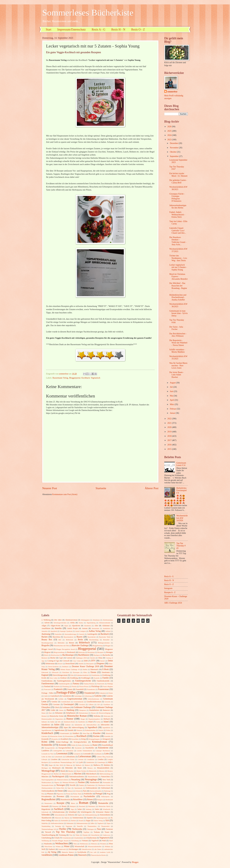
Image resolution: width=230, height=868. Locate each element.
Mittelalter (69, 768)
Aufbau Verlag (95, 631)
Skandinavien (46, 818)
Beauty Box (47, 640)
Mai (172, 396)
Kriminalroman (99, 742)
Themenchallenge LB (49, 829)
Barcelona (56, 637)
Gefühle (61, 699)
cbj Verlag (52, 852)
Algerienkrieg (91, 623)
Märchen (78, 774)
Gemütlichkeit (66, 702)
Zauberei (52, 849)
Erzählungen (86, 678)
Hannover (106, 710)
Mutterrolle (93, 771)
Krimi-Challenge (62, 742)
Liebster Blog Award (103, 757)
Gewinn (45, 704)
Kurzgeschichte (50, 748)
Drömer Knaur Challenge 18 (70, 669)
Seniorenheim (105, 815)
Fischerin (57, 686)
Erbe (72, 675)
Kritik (73, 745)
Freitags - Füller (47, 693)
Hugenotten (59, 719)
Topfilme (86, 832)
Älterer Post (152, 488)
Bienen (72, 643)
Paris (85, 791)
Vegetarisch (95, 378)
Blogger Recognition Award (66, 649)
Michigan (45, 768)
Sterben (73, 821)
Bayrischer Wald (105, 637)
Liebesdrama (70, 757)
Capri (61, 658)
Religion (100, 800)
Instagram (168, 588)
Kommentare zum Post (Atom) (65, 494)
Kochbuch (86, 378)
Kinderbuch (47, 733)
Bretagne (109, 652)
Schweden (46, 815)
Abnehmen (96, 620)
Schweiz (71, 815)
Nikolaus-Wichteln (69, 782)
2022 (170, 419)
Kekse (108, 730)
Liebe (107, 754)
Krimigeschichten (80, 742)
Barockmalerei (68, 637)
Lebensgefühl (58, 751)
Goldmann (66, 707)
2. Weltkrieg (46, 620)
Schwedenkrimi (60, 815)
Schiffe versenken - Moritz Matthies (177, 351)
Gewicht (107, 702)
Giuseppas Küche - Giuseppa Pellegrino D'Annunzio (177, 197)
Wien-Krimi (48, 846)
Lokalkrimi (91, 759)
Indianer (44, 722)
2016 (170, 445)
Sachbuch (59, 809)
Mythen (56, 774)
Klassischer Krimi (56, 736)
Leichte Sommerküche (85, 751)
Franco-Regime (108, 686)
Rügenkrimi (46, 809)
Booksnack (71, 652)
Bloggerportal (75, 378)
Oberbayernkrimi (47, 788)
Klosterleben (69, 736)
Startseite (101, 488)
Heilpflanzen (71, 713)
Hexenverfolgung (105, 713)
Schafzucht (107, 809)
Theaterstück (105, 826)
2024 (170, 135)
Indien (52, 722)
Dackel (102, 661)
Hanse (44, 713)
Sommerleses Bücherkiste (88, 13)
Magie (51, 765)
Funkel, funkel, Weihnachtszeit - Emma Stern (177, 215)
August (173, 383)
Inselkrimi (81, 722)
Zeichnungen (73, 849)
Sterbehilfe (64, 821)
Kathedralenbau (90, 730)
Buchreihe (106, 655)
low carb (93, 852)
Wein (75, 844)
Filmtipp (110, 684)
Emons (93, 672)
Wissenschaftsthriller (95, 846)
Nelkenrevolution (62, 780)
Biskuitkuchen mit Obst (61, 646)
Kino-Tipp (86, 733)
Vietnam (85, 841)
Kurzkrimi (78, 748)
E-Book (106, 669)
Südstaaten (70, 823)
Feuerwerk (101, 684)
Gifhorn (91, 704)
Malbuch (79, 765)
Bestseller (106, 640)
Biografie (45, 645)
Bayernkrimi (92, 637)
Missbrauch (56, 768)
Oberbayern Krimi (104, 785)
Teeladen (58, 826)
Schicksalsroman (58, 812)
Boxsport (100, 652)
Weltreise (94, 844)
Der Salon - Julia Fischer (176, 328)
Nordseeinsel (95, 782)
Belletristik (69, 640)
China (100, 658)
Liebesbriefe (58, 757)
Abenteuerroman (71, 620)
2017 (170, 440)
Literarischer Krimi (68, 759)
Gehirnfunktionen (93, 699)
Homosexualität (47, 719)
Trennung (62, 835)
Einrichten (66, 672)
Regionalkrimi (49, 799)
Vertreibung (75, 841)
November (174, 148)
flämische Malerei (68, 852)
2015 (170, 449)
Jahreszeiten (105, 725)
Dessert (60, 664)
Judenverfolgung (78, 727)
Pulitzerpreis (105, 796)
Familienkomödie (103, 681)
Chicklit (92, 658)
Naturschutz (105, 777)
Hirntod (44, 716)
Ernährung (106, 675)
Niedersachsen (46, 782)
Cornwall (66, 661)
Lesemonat (62, 753)
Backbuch (105, 634)
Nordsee (81, 782)
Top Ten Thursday (66, 832)
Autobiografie (92, 634)
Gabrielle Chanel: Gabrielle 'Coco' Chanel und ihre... (178, 231)
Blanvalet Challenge (80, 645)
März (172, 404)
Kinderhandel (65, 733)
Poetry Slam (77, 794)
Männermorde (67, 774)
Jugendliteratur (46, 730)
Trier (71, 835)
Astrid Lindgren (81, 631)
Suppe (88, 821)
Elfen (85, 672)
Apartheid (54, 631)
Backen (45, 637)
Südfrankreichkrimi (57, 823)
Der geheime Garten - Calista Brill (178, 181)
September (174, 156)
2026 (170, 127)
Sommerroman (78, 818)
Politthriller (88, 794)
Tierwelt (48, 832)
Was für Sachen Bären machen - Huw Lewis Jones (178, 365)
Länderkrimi (90, 762)
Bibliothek (61, 643)
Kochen (96, 736)
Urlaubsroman (91, 838)
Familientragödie (64, 684)
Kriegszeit (106, 739)
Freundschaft (90, 693)
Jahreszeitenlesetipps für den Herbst (178, 207)
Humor (70, 719)
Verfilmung (45, 841)
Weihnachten (62, 843)
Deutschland (70, 664)
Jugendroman (59, 730)
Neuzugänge (91, 779)
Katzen (101, 730)
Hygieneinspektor (94, 719)
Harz (50, 713)
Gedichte (98, 696)
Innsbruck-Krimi (69, 722)
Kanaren (79, 730)
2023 (170, 140)
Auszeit (82, 634)
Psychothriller (89, 796)
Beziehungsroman (47, 643)
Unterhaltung (46, 838)
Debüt (110, 661)
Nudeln (81, 785)
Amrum (85, 628)
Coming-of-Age (53, 661)
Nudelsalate (91, 785)
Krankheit (64, 739)
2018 (170, 436)
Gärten (61, 710)
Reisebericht (65, 800)
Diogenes (100, 663)
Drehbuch (65, 666)
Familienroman (48, 684)
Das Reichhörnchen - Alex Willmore (178, 335)
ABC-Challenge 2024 (173, 603)
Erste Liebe (53, 678)
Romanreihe (103, 803)
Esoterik (97, 678)
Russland (82, 806)
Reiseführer (78, 799)
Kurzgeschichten (65, 748)
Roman (84, 803)
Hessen (93, 713)
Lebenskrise (69, 751)
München (45, 777)
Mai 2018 (59, 765)
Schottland (73, 812)
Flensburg (66, 686)
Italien (57, 725)
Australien (58, 634)
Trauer (107, 832)
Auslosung (46, 634)
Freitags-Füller (66, 693)
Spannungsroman (102, 818)
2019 (170, 432)
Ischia (98, 722)
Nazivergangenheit (48, 780)
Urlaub (57, 838)
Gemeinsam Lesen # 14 (181, 464)
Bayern (80, 637)
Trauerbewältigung (48, 835)
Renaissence (48, 803)
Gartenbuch (55, 696)
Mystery (102, 771)
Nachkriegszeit (58, 776)
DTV (93, 661)
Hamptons (83, 710)
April (172, 400)
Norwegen (61, 785)
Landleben (45, 751)
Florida (74, 686)
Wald (104, 841)
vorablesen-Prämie (66, 855)
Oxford (78, 791)
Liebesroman (85, 756)
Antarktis (45, 631)
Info (59, 722)
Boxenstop (91, 652)
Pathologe (107, 791)
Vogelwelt (95, 841)
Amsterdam (95, 628)
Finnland (47, 686)
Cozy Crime (77, 661)
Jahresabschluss (92, 725)
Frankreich (58, 689)
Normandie (107, 782)
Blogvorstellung (59, 652)
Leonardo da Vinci (48, 754)
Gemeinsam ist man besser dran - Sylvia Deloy (178, 313)
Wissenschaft (79, 846)
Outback (70, 791)
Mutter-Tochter (81, 771)
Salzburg (89, 809)
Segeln (80, 815)
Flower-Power (84, 686)
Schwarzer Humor (103, 812)
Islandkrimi (46, 725)
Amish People (72, 628)
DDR (86, 661)
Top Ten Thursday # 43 (181, 546)
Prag (108, 794)
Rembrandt (109, 800)
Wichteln (103, 844)
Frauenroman (103, 689)
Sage (72, 809)
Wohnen (108, 846)
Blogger (108, 646)
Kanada (70, 730)
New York (106, 780)
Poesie (68, 794)
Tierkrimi (109, 829)
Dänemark (94, 669)
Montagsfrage (48, 771)
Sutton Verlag (98, 821)
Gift (98, 704)
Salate (80, 809)
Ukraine (85, 835)
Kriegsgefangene (94, 739)
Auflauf (108, 631)
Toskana (97, 832)
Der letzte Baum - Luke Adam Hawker (176, 375)
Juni (172, 391)
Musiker (71, 771)
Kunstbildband (107, 745)
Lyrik (81, 762)
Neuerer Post (50, 488)
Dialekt (81, 664)
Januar (173, 413)
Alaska (81, 623)
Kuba (80, 745)
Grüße (53, 710)
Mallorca (97, 765)
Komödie (107, 736)
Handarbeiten (94, 710)
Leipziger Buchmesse (103, 751)
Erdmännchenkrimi (83, 675)
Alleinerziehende (105, 623)
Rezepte (61, 803)
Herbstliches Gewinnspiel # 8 (182, 490)
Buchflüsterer (84, 655)
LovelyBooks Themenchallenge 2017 (64, 762)
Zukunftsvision (86, 849)
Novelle (73, 785)
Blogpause (109, 649)
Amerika (58, 628)
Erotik (44, 678)
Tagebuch (101, 823)
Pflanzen (50, 794)
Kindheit (76, 733)
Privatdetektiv (47, 796)
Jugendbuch (92, 727)
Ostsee (60, 791)
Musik (63, 771)
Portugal (99, 794)
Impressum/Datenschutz (72, 29)
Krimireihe (47, 745)
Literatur (81, 759)
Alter (96, 626)
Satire (97, 809)
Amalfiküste (46, 628)
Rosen (64, 806)
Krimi (44, 742)
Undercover (106, 835)
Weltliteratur (84, 844)
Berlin (80, 640)
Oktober (173, 152)
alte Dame (98, 849)
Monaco (90, 768)
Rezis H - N (118, 29)
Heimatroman (84, 713)
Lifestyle (44, 759)
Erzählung (74, 678)
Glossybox (46, 707)
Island (106, 722)
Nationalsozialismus (77, 777)
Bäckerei (44, 658)
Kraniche (55, 739)
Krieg (83, 739)
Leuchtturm (98, 754)
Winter (67, 846)
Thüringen (90, 829)
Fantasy (76, 684)
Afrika (72, 623)
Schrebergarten (86, 812)
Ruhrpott (73, 806)
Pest (43, 794)
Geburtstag (88, 696)
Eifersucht (55, 672)
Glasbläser (107, 704)
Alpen (66, 626)
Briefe (46, 655)
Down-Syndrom (53, 666)
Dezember (174, 143)
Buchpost (97, 655)
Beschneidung (94, 640)
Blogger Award (47, 649)
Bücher (53, 658)
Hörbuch (107, 719)
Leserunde (87, 754)
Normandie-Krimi (47, 785)
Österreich (82, 855)
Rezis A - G (98, 29)
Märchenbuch (91, 774)
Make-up (69, 765)
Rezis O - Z (138, 29)
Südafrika (45, 823)
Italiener (68, 725)
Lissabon (54, 759)
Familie (106, 678)
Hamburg (70, 710)
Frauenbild (80, 689)
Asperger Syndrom (66, 631)
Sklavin (67, 818)
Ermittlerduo (96, 675)
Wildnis (58, 846)
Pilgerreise (60, 794)
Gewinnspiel (69, 704)
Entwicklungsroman (60, 675)
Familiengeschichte (83, 681)
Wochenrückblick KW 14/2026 (182, 518)
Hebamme (59, 713)
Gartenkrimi (67, 696)
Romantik (45, 806)
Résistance (92, 806)
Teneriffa (80, 826)
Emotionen (106, 672)
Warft (111, 841)
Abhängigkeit (85, 620)
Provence (60, 796)
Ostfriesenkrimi (91, 788)
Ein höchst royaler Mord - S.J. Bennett (178, 175)
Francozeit (47, 689)
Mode (80, 768)
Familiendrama (47, 681)
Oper (69, 788)
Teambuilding (46, 826)
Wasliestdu (48, 844)
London (101, 759)
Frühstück (103, 693)
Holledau (97, 716)
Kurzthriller (90, 748)
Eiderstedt (45, 672)
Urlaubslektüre (78, 838)
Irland (91, 722)
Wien (111, 844)
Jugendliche (106, 727)
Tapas (109, 823)
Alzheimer (106, 626)
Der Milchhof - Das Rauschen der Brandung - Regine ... (178, 287)
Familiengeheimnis (64, 681)
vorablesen (47, 855)
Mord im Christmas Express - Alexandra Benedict (178, 277)
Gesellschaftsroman (94, 702)
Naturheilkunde (93, 777)
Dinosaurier (90, 664)
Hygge (83, 719)
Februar (173, 409)
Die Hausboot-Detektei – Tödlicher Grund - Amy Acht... (178, 241)
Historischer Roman (77, 716)
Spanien (90, 818)
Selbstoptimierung (91, 815)
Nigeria (57, 782)
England (45, 675)
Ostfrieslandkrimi (48, 791)
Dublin (85, 669)
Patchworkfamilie (95, 791)
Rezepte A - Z (170, 592)
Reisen (90, 799)
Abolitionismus (108, 620)
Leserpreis (77, 754)
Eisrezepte (76, 672)
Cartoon (69, 658)
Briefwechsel (55, 655)
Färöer (111, 693)
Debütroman (50, 664)
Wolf (43, 849)
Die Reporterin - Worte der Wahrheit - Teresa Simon (178, 343)
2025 (170, 131)
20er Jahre (58, 620)
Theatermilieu (92, 826)
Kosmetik (45, 739)
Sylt (107, 820)
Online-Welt (60, 788)
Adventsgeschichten (60, 623)
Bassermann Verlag (60, 378)
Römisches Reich (104, 806)
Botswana (82, 652)
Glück (57, 707)
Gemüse (54, 702)
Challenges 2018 (81, 658)
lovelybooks (82, 852)
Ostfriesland (105, 788)
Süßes (92, 823)
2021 (170, 423)
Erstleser (64, 678)
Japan (66, 727)
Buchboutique (68, 655)
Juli (172, 387)
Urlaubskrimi (67, 838)
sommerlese (172, 92)
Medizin (107, 765)
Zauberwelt (62, 849)
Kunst (95, 745)
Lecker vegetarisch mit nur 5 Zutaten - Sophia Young (178, 267)
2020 (170, 427)
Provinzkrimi (75, 796)
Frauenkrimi (91, 689)
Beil (60, 640)
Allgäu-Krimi (55, 626)
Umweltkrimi (95, 835)
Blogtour (47, 652)
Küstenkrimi (103, 748)
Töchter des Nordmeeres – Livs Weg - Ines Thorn (178, 258)
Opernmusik (78, 788)
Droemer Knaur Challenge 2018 (85, 666)
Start (49, 29)
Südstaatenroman (82, 823)
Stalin (56, 821)
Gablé (46, 696)
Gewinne (56, 704)
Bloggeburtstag (98, 646)
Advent (47, 623)
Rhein (73, 803)
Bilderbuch (84, 643)
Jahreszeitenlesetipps (50, 727)
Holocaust (107, 716)
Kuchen (87, 745)
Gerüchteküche (79, 702)
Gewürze (82, 704)
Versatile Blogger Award (60, 841)
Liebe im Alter (46, 757)
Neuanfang (76, 780)
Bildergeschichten (104, 643)
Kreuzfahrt (75, 739)
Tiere (99, 829)
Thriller (63, 829)
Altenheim (87, 626)
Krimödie (63, 745)
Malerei (87, 765)
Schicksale (45, 812)
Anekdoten (106, 628)
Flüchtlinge (95, 686)
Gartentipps (78, 696)
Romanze (55, 806)
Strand (81, 821)
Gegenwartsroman (75, 699)
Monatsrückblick (103, 768)
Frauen (70, 689)
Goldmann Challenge (82, 707)
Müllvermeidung (105, 774)
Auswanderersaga (70, 634)
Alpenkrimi (76, 626)
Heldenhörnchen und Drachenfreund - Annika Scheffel (178, 297)
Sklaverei (58, 818)
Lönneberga (101, 762)
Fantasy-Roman (89, 684)
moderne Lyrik (105, 852)
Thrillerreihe (77, 829)
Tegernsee (69, 826)
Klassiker (97, 733)
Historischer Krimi (57, 716)
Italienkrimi (78, 725)
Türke (77, 835)
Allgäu (44, 626)
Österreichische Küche (98, 855)
